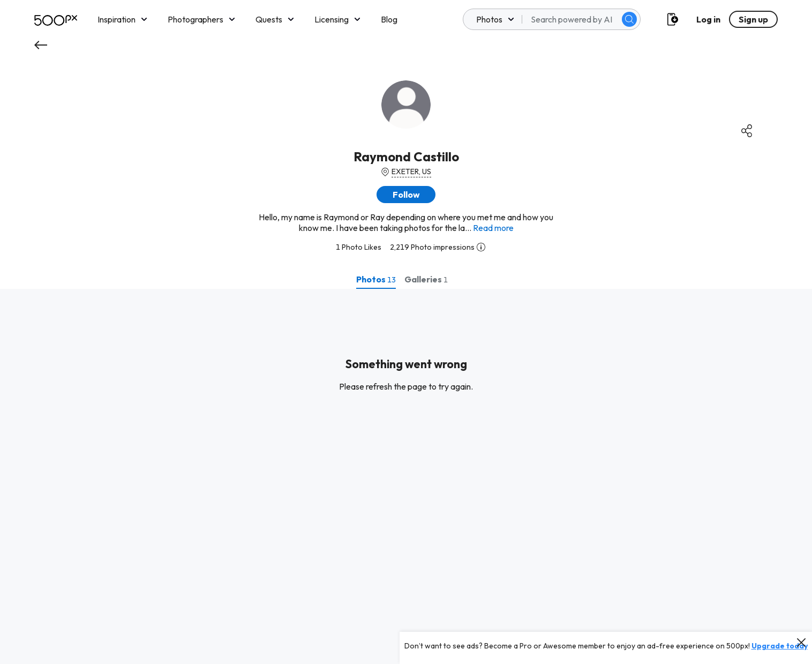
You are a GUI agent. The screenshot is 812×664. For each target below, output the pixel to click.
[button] (406, 195)
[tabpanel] (406, 476)
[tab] (376, 279)
